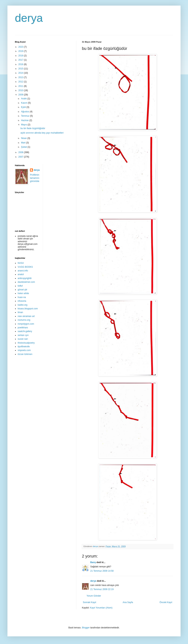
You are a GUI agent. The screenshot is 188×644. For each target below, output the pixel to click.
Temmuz (26, 116)
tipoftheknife (24, 347)
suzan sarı (23, 339)
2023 (21, 47)
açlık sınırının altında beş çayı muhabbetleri (42, 133)
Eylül (24, 107)
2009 (21, 95)
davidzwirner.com (26, 282)
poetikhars (23, 328)
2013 (21, 77)
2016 (21, 64)
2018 (21, 56)
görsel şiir (22, 290)
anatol (21, 274)
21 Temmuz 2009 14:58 (102, 571)
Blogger (86, 628)
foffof (20, 286)
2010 (21, 90)
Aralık (24, 99)
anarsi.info (23, 271)
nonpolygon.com (26, 324)
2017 (21, 60)
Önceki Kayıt (166, 602)
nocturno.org (24, 320)
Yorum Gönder (94, 596)
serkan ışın (23, 335)
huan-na (22, 297)
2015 (21, 69)
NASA (21, 263)
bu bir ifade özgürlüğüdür (33, 128)
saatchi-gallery (25, 331)
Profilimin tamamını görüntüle (35, 178)
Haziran (25, 120)
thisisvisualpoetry (26, 343)
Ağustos (25, 112)
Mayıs (24, 125)
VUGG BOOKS (25, 267)
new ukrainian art (26, 316)
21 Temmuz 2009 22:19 (102, 589)
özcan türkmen (25, 354)
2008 (21, 152)
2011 (21, 86)
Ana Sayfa (128, 602)
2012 (21, 82)
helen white (23, 293)
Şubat (24, 147)
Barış (93, 562)
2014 (21, 73)
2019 (21, 51)
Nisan (24, 138)
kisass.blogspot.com (28, 309)
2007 (21, 157)
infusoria (22, 301)
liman (20, 312)
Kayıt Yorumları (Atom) (101, 608)
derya (29, 18)
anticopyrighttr (25, 278)
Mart (24, 143)
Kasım (24, 103)
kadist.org (23, 305)
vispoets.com (24, 350)
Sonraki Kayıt (89, 602)
